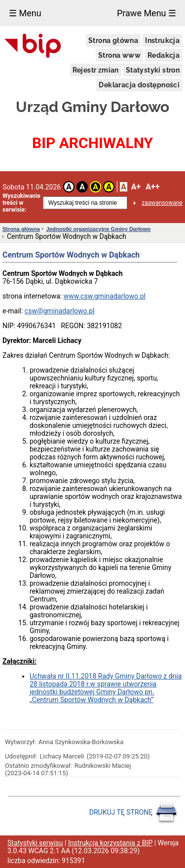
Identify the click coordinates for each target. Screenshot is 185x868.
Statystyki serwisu (35, 843)
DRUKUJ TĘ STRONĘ (133, 813)
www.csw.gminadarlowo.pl (105, 296)
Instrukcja (162, 40)
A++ (152, 187)
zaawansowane (162, 203)
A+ (136, 187)
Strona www (119, 55)
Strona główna (113, 40)
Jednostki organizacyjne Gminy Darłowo (99, 229)
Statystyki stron (153, 70)
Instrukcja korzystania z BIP (110, 843)
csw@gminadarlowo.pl (60, 311)
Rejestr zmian (96, 70)
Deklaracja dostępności (139, 85)
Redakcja (164, 55)
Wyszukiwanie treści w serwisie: (21, 203)
